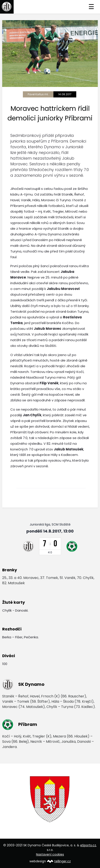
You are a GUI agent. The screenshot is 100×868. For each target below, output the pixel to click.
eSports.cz (88, 845)
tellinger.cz (63, 861)
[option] (50, 799)
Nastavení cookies (50, 854)
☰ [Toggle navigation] (91, 7)
